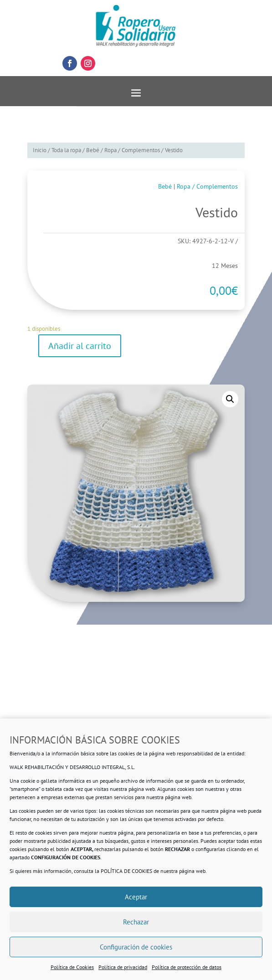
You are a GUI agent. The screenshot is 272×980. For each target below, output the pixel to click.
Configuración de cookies (136, 947)
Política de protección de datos (187, 967)
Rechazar (136, 922)
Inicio (40, 150)
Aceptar (136, 897)
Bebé (93, 150)
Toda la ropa (66, 150)
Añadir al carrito (80, 346)
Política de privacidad (123, 967)
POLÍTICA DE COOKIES (126, 871)
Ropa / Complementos (132, 150)
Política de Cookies (72, 967)
